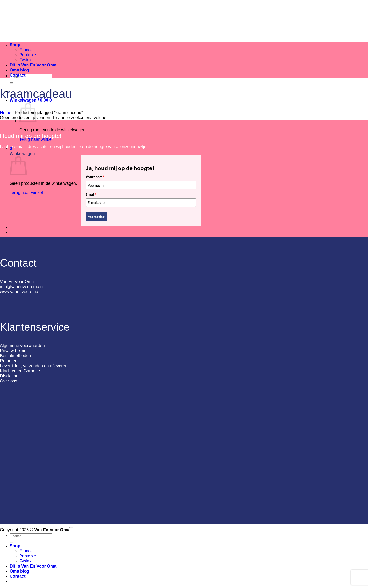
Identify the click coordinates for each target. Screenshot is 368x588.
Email (91, 194)
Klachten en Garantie (20, 371)
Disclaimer (10, 376)
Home (6, 113)
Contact (18, 75)
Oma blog (19, 70)
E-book (26, 50)
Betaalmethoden (15, 356)
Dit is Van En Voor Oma (33, 65)
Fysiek (25, 60)
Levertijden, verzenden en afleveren (34, 366)
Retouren (9, 361)
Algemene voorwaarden (22, 346)
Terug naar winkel (26, 193)
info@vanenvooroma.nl (22, 287)
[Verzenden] (12, 83)
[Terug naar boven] (71, 528)
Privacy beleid (13, 351)
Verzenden (97, 216)
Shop (15, 45)
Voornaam (95, 177)
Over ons (9, 381)
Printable (28, 55)
